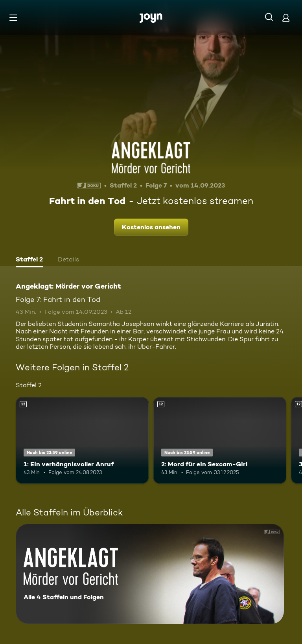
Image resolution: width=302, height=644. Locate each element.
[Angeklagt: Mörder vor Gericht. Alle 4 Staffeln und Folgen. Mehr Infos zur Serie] (150, 574)
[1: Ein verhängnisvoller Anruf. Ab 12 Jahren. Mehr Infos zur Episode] (82, 440)
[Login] (286, 17)
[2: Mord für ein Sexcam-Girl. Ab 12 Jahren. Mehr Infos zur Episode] (220, 440)
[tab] (29, 260)
